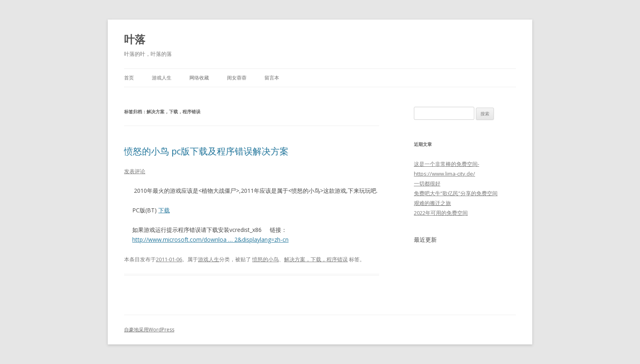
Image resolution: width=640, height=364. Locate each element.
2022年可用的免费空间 (441, 213)
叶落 (135, 39)
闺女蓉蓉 (237, 78)
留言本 (272, 78)
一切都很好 (427, 183)
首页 (129, 78)
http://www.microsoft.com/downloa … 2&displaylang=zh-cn (210, 239)
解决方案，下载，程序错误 (316, 259)
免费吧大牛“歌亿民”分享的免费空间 (456, 193)
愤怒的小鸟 (266, 259)
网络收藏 (199, 78)
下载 (164, 210)
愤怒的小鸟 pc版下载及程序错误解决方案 (206, 151)
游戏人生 (162, 78)
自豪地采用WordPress (149, 330)
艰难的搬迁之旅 (432, 203)
